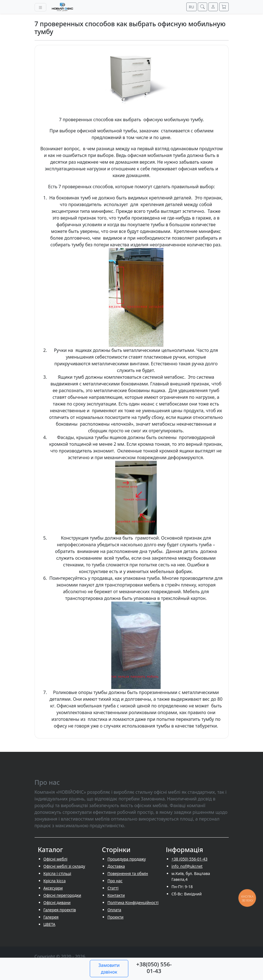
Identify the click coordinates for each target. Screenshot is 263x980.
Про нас (115, 881)
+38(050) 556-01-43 (154, 968)
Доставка (116, 866)
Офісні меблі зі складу (64, 866)
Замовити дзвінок (109, 969)
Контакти (116, 895)
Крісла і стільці (57, 873)
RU (191, 7)
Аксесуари (53, 888)
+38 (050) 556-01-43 (190, 859)
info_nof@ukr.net (187, 866)
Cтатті (113, 888)
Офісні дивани (57, 902)
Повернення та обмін (128, 873)
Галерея (51, 917)
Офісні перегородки (62, 895)
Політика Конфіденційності (133, 902)
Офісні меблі (56, 859)
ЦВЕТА (50, 924)
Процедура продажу (127, 859)
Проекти (115, 917)
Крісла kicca (55, 881)
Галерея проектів (60, 910)
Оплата (114, 910)
